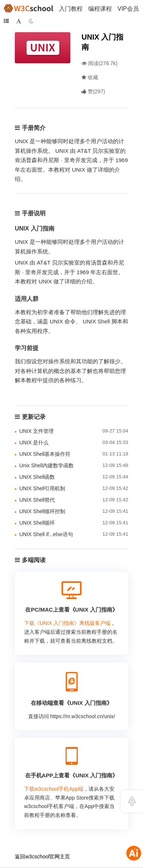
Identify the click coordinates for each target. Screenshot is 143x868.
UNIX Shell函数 (37, 477)
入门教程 (71, 9)
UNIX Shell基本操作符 (45, 454)
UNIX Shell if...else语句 (46, 534)
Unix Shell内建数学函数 (46, 465)
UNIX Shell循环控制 (42, 511)
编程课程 (100, 9)
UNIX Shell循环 (37, 523)
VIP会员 (128, 9)
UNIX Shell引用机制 (42, 488)
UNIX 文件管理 (36, 431)
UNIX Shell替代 (37, 500)
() (93, 91)
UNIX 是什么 (34, 443)
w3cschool (37, 857)
